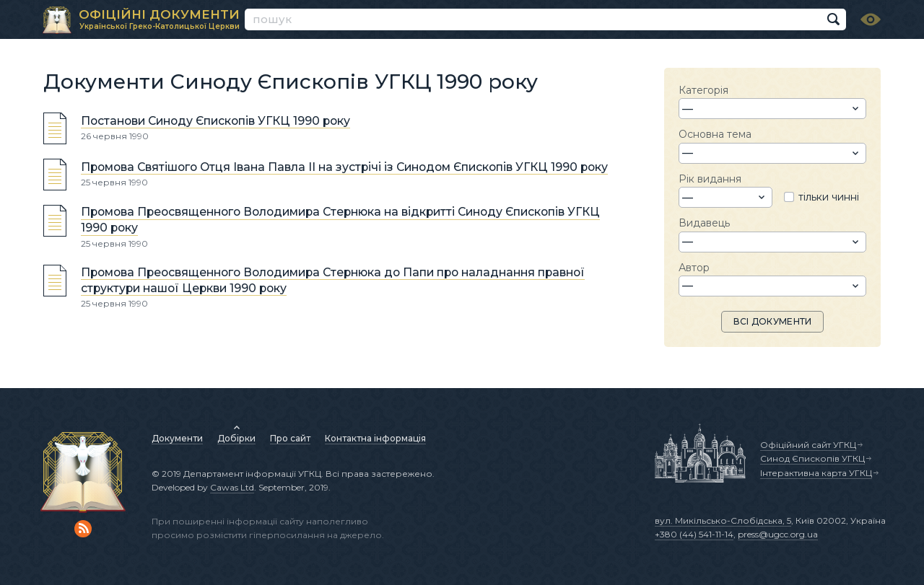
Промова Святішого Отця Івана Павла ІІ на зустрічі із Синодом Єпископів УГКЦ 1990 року (344, 167)
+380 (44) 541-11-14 (694, 534)
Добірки (236, 438)
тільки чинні (829, 197)
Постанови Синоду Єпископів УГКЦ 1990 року (215, 121)
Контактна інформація (375, 438)
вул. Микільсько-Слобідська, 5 (723, 520)
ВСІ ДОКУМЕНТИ (773, 321)
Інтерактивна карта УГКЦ (816, 473)
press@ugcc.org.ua (778, 534)
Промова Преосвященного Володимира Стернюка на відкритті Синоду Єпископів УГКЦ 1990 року (340, 220)
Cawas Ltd (232, 487)
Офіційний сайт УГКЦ (808, 445)
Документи (177, 438)
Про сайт (290, 438)
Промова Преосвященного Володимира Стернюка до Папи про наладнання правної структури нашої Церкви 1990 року (333, 280)
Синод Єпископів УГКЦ (812, 458)
